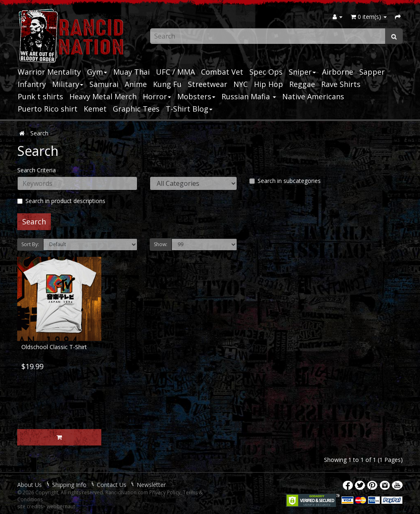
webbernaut (61, 506)
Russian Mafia (249, 96)
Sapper (372, 72)
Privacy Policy (165, 492)
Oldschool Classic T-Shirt (54, 347)
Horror (157, 96)
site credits (30, 506)
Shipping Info (69, 485)
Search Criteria (37, 170)
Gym (97, 72)
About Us (30, 485)
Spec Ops (266, 72)
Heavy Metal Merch (103, 96)
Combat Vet (222, 72)
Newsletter (151, 485)
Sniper (302, 72)
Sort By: (30, 244)
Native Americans (313, 96)
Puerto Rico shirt (48, 109)
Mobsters (196, 96)
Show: (161, 244)
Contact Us (112, 485)
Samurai (104, 84)
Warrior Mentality (49, 72)
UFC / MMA (175, 72)
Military (68, 84)
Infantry (32, 84)
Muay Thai (131, 72)
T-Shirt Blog (189, 109)
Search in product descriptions (61, 201)
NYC (241, 84)
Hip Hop (268, 84)
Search (39, 133)
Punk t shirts (40, 96)
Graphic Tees (136, 109)
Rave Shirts (341, 84)
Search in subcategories (285, 181)
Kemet (95, 109)
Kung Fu (167, 84)
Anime (136, 84)
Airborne (338, 72)
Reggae (302, 84)
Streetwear (208, 84)
